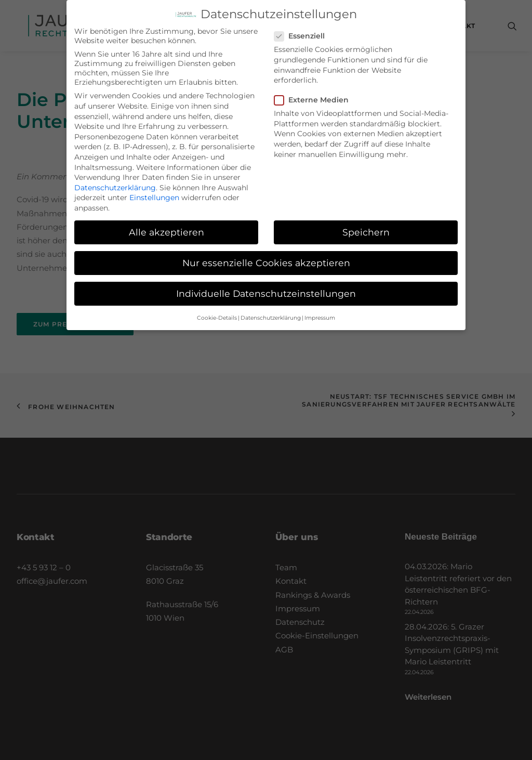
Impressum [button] (320, 310)
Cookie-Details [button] (217, 310)
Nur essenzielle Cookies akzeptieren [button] (266, 255)
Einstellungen (154, 190)
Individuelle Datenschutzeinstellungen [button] (266, 286)
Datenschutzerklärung (115, 179)
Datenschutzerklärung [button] (271, 310)
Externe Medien (315, 92)
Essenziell (303, 28)
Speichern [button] (366, 224)
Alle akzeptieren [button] (167, 224)
